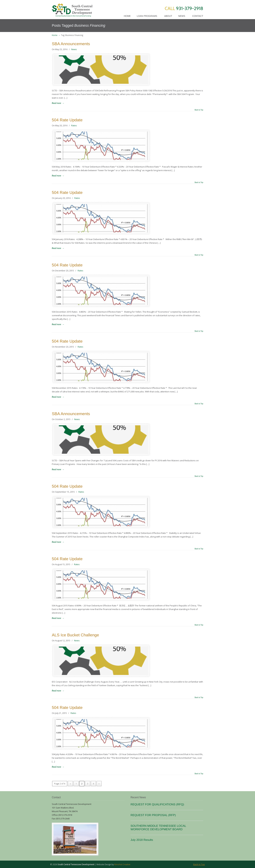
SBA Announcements (71, 44)
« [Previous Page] (70, 784)
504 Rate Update (67, 120)
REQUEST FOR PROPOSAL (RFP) (153, 815)
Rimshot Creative (122, 864)
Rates (74, 126)
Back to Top (199, 110)
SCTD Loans (72, 9)
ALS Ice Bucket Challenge (75, 635)
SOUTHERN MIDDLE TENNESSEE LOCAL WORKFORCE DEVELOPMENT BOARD (158, 828)
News (74, 49)
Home (55, 35)
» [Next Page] (99, 784)
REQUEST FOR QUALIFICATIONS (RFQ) (157, 804)
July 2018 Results (142, 840)
